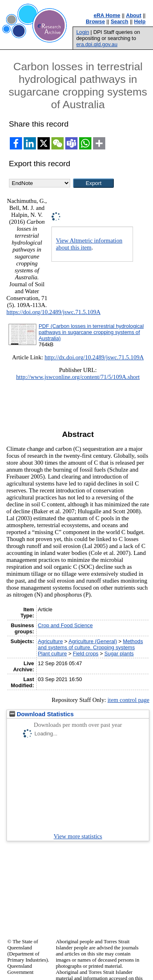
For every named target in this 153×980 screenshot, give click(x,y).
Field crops (86, 654)
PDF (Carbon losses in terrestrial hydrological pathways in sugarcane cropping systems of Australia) (91, 332)
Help (140, 21)
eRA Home (107, 15)
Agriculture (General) (93, 641)
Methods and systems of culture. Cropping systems (91, 644)
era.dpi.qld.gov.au (97, 44)
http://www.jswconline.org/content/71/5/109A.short (78, 377)
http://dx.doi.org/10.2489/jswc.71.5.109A (94, 357)
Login (83, 32)
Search (119, 21)
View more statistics (78, 836)
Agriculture (50, 641)
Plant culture (52, 654)
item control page (128, 700)
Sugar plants (119, 654)
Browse (95, 21)
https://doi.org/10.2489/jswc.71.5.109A (54, 312)
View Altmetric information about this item (89, 244)
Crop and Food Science (65, 625)
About (134, 15)
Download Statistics (42, 714)
